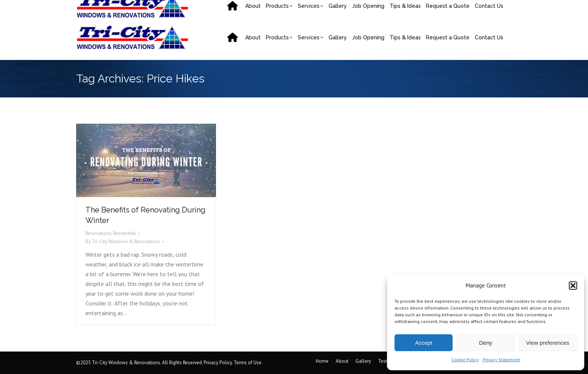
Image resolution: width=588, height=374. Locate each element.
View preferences (548, 343)
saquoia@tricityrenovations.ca (175, 7)
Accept (424, 343)
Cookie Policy (465, 360)
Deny (485, 343)
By (123, 242)
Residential (125, 233)
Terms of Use (247, 363)
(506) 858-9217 (104, 7)
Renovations (98, 233)
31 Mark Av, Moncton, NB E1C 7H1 (379, 7)
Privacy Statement (501, 360)
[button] (573, 286)
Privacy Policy (218, 363)
